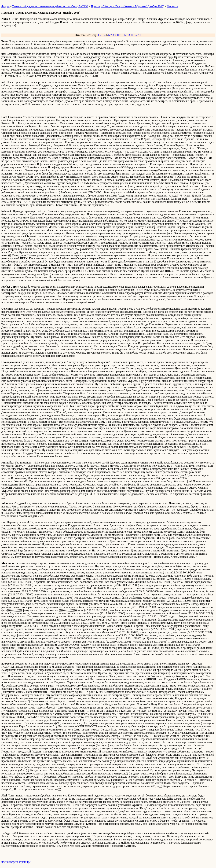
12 (125, 35)
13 (129, 35)
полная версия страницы (16, 862)
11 (121, 35)
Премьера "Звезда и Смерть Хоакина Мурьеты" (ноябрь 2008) (128, 6)
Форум (5, 6)
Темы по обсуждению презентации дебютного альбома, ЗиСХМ (50, 6)
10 (118, 35)
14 (132, 35)
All (139, 35)
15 (136, 35)
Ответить (172, 6)
